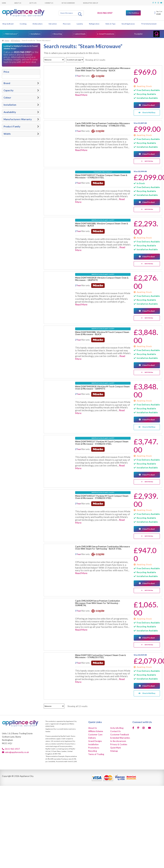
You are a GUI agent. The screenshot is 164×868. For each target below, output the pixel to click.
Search (80, 14)
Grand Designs (95, 740)
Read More (81, 95)
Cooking (23, 24)
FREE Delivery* (11, 34)
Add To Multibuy (149, 161)
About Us (18, 3)
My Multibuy (134, 13)
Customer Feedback (120, 734)
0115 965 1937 (105, 13)
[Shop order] (54, 60)
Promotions (94, 747)
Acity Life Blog (117, 727)
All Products (15, 40)
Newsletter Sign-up (91, 3)
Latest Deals (80, 34)
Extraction (53, 24)
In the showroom (68, 3)
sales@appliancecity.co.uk (17, 751)
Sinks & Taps (111, 24)
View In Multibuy (149, 113)
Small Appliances (128, 24)
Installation (35, 34)
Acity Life (33, 3)
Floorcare (67, 24)
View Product (148, 105)
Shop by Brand (8, 24)
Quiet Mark (116, 747)
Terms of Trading (96, 753)
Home (4, 3)
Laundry (80, 24)
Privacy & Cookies (119, 743)
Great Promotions (107, 34)
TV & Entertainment (149, 24)
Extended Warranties (120, 737)
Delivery (92, 737)
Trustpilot (138, 34)
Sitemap (114, 750)
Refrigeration (94, 24)
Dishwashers (38, 24)
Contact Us (49, 3)
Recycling (58, 34)
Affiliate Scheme (96, 730)
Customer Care (95, 734)
